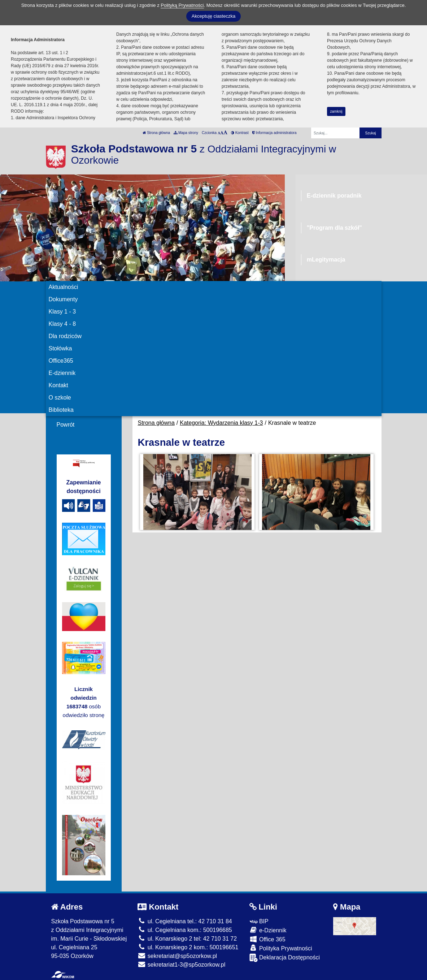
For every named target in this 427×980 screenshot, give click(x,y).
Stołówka (60, 348)
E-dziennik (62, 373)
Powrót (66, 425)
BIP (259, 921)
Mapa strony (186, 133)
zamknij (336, 111)
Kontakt (58, 385)
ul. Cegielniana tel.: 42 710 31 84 (185, 921)
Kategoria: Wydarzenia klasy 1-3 (221, 423)
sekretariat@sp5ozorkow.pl (177, 956)
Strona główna (156, 133)
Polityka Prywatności (281, 948)
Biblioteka (61, 410)
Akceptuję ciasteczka (213, 16)
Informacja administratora (274, 133)
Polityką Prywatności (182, 5)
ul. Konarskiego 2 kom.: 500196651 (188, 947)
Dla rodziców (65, 336)
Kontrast (240, 133)
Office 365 (267, 939)
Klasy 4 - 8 (62, 324)
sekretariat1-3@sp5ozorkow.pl (181, 965)
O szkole (60, 398)
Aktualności (64, 287)
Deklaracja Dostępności (285, 958)
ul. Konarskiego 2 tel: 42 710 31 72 (187, 939)
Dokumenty (63, 299)
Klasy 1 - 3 (62, 312)
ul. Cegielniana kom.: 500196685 (185, 930)
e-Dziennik (268, 930)
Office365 (61, 361)
